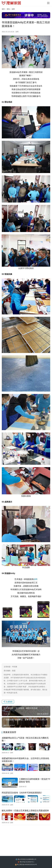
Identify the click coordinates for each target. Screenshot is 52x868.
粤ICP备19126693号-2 (27, 862)
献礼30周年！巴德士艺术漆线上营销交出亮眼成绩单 (25, 811)
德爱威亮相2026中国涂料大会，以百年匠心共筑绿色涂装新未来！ (25, 760)
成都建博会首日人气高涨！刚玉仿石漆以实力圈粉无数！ (25, 739)
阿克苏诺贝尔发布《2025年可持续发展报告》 (22, 793)
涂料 (17, 32)
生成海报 (8, 702)
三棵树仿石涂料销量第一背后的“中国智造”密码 (35, 780)
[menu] (48, 3)
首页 (3, 9)
